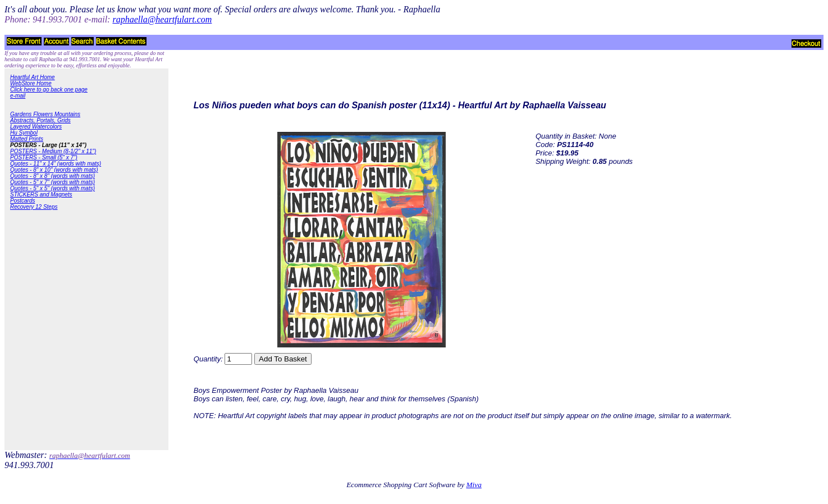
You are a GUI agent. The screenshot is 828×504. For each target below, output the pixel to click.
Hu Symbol (24, 133)
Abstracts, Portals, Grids (40, 120)
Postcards (22, 201)
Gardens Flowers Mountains (45, 114)
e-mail (18, 96)
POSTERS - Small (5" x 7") (44, 157)
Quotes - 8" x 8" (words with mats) (52, 176)
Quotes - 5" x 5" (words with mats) (52, 188)
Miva (474, 485)
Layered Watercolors (36, 127)
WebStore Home (31, 83)
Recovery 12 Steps (34, 207)
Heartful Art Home (33, 77)
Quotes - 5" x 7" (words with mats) (52, 182)
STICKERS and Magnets (41, 194)
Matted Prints (27, 139)
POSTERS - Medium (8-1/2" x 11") (53, 151)
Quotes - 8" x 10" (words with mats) (54, 170)
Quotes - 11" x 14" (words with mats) (56, 164)
